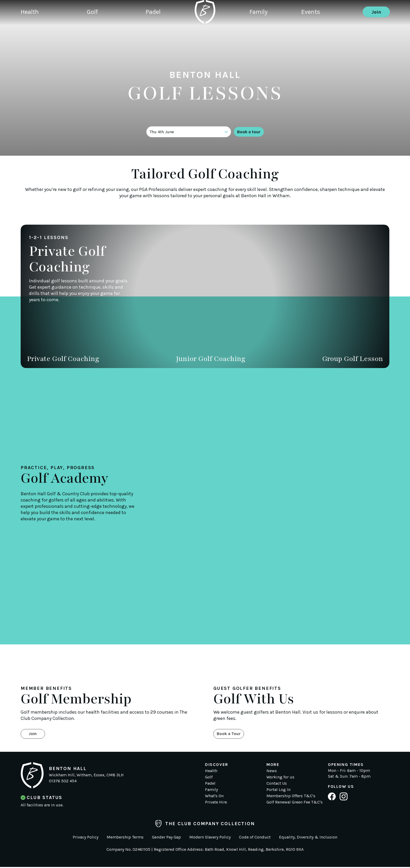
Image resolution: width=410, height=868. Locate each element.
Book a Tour (231, 735)
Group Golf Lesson (353, 359)
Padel (152, 30)
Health (31, 30)
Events (316, 30)
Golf (92, 30)
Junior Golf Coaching (211, 359)
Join (376, 30)
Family (260, 30)
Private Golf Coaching (63, 359)
